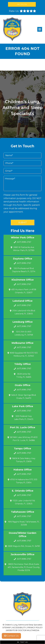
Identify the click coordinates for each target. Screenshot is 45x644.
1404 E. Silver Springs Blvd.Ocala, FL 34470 (24, 397)
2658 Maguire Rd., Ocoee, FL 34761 (24, 546)
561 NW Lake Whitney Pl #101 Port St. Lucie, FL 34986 (24, 439)
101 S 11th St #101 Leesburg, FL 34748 (24, 333)
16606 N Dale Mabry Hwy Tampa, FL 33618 (24, 460)
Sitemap (7, 628)
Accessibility (19, 628)
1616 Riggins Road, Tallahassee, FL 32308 (24, 523)
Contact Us (11, 636)
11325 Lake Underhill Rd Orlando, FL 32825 (24, 502)
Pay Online (22, 4)
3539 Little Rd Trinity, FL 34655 (24, 375)
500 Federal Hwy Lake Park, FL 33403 (24, 418)
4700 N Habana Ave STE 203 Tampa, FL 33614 (24, 481)
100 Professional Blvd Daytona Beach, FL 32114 (24, 270)
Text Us (23, 642)
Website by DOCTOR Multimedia (23, 630)
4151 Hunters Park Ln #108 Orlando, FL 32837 (24, 291)
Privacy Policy (35, 628)
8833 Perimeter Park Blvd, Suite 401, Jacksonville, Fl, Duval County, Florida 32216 (24, 567)
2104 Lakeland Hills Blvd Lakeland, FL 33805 (24, 312)
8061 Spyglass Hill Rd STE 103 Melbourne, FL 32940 (24, 354)
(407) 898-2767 (24, 242)
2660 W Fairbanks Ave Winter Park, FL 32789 (24, 249)
